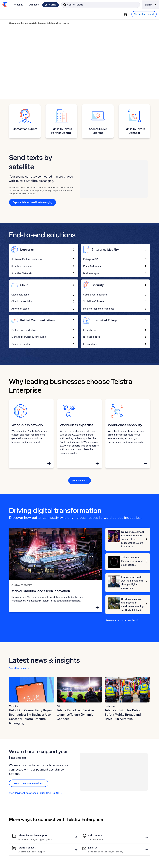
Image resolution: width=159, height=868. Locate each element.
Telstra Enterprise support (35, 836)
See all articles (19, 668)
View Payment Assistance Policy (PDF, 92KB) (36, 793)
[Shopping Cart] (125, 14)
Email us (106, 848)
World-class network (27, 425)
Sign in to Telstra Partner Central (61, 131)
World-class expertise (77, 425)
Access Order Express (98, 131)
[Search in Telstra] (101, 5)
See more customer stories (122, 620)
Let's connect (80, 480)
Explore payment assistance (29, 783)
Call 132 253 (95, 836)
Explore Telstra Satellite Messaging (32, 202)
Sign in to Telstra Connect (134, 131)
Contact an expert (144, 14)
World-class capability (125, 425)
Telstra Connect (31, 848)
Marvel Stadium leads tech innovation (41, 591)
